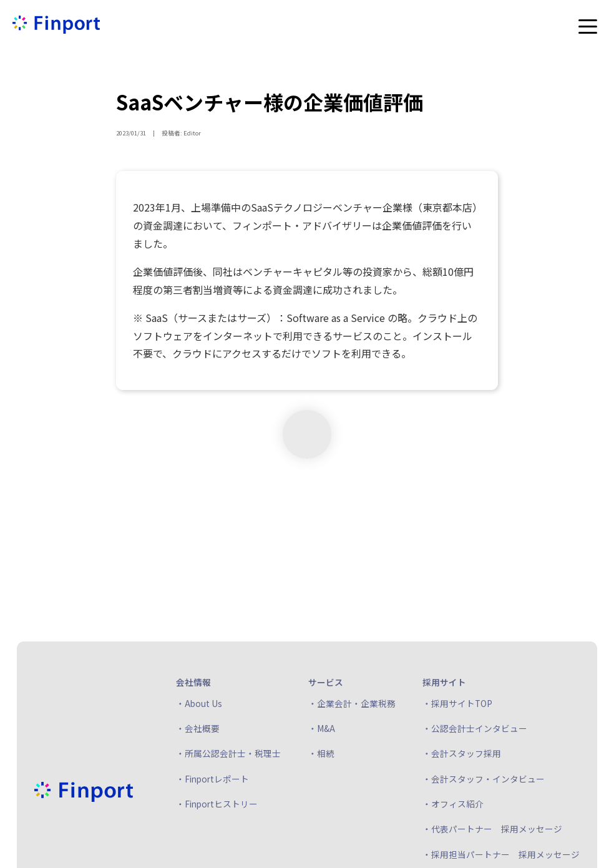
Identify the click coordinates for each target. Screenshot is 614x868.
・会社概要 (198, 728)
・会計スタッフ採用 (462, 753)
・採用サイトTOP (457, 703)
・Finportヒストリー (217, 804)
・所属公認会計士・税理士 (228, 753)
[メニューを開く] (588, 26)
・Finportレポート (212, 779)
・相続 (321, 753)
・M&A (322, 728)
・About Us (199, 703)
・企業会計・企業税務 (352, 703)
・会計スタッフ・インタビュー (484, 779)
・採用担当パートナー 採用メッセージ (501, 854)
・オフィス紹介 (453, 804)
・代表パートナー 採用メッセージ (492, 829)
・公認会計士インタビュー (475, 728)
